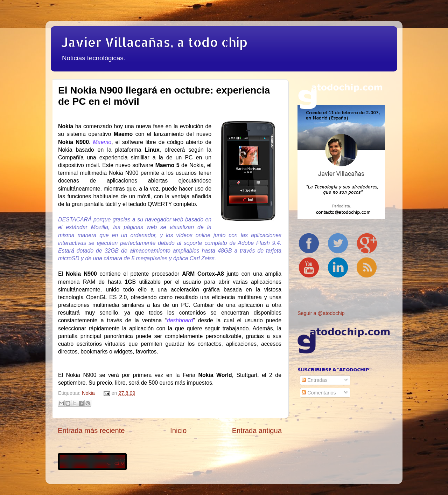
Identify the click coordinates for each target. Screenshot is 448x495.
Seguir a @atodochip (321, 313)
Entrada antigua (257, 431)
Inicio (178, 431)
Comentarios (319, 393)
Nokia (88, 393)
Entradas (315, 380)
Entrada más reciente (91, 431)
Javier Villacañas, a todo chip (154, 42)
